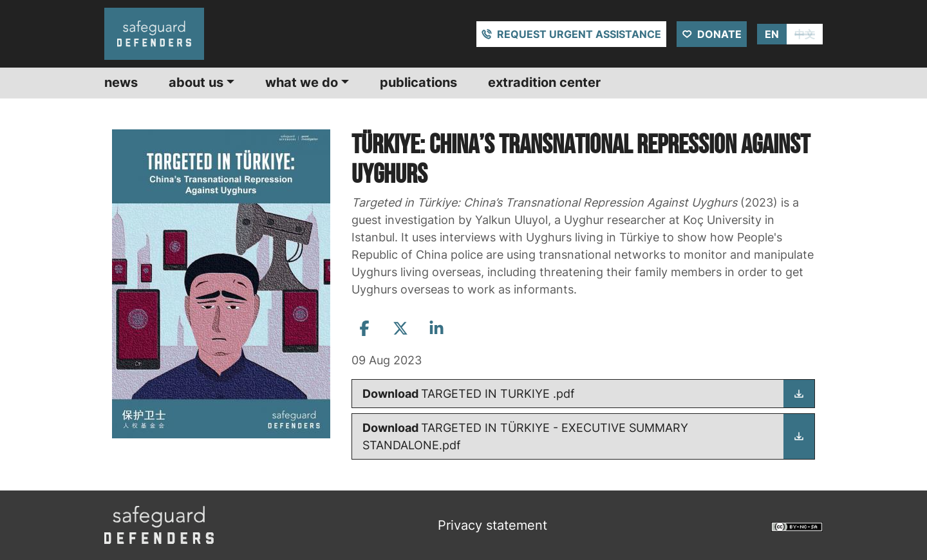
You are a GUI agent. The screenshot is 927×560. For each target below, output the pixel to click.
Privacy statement (492, 525)
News (121, 82)
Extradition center (544, 82)
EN (772, 34)
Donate (719, 34)
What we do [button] (302, 82)
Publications (418, 82)
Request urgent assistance (579, 34)
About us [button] (196, 82)
